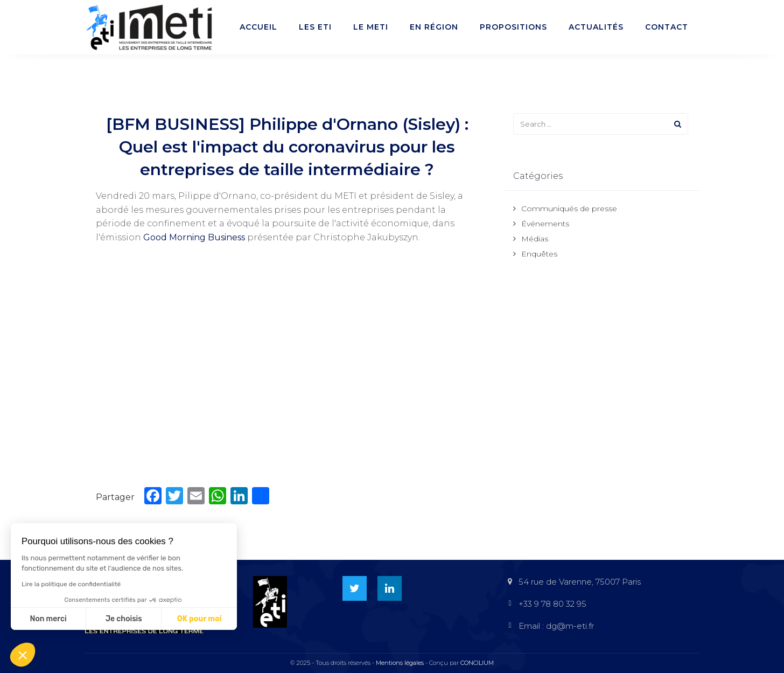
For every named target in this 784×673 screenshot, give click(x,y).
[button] (23, 655)
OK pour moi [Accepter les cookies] (199, 619)
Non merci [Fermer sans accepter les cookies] (48, 619)
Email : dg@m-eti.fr (556, 626)
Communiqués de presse (569, 209)
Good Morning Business (194, 237)
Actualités (596, 27)
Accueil (258, 27)
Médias (535, 239)
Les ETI (315, 27)
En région (434, 27)
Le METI (371, 27)
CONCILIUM (477, 663)
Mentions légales (400, 663)
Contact (667, 27)
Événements (545, 224)
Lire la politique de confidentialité (71, 584)
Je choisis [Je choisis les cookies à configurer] (124, 619)
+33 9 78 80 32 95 (552, 604)
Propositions (513, 27)
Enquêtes (539, 254)
